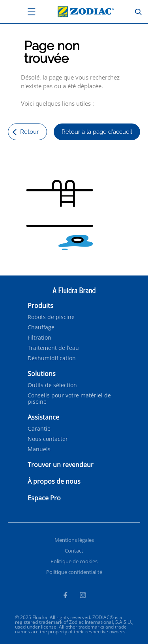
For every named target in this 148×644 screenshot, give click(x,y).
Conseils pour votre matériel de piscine (69, 399)
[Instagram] (83, 596)
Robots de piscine (51, 317)
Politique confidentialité (74, 572)
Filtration (39, 338)
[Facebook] (65, 596)
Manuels (39, 449)
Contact (74, 551)
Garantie (39, 429)
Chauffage (41, 327)
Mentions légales (74, 540)
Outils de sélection (52, 385)
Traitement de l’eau (53, 348)
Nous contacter (48, 439)
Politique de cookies (74, 561)
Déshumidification (52, 358)
